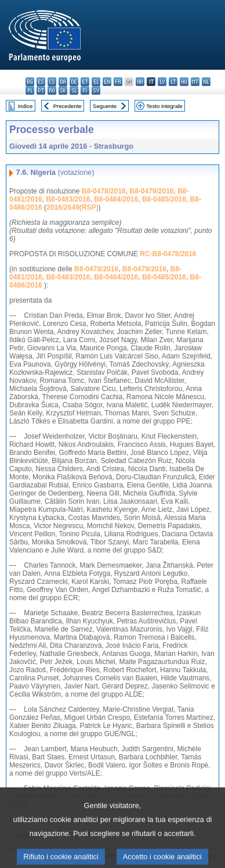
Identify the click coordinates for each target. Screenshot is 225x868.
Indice (26, 106)
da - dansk (63, 82)
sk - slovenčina (63, 90)
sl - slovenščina (74, 90)
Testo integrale (164, 106)
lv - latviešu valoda (162, 82)
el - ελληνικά (96, 82)
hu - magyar (184, 82)
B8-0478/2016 (104, 191)
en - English (107, 82)
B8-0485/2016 (164, 199)
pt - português (41, 90)
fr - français (118, 82)
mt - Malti (195, 82)
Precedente (68, 106)
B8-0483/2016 (68, 199)
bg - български (30, 82)
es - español (41, 82)
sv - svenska (96, 90)
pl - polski (30, 90)
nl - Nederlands (206, 82)
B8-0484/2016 (116, 199)
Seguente (105, 106)
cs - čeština (52, 82)
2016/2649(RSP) (72, 207)
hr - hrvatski (140, 82)
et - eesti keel (85, 82)
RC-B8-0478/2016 (168, 254)
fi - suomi (85, 90)
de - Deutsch (74, 82)
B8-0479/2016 (151, 191)
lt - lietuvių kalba (173, 82)
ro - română (52, 90)
